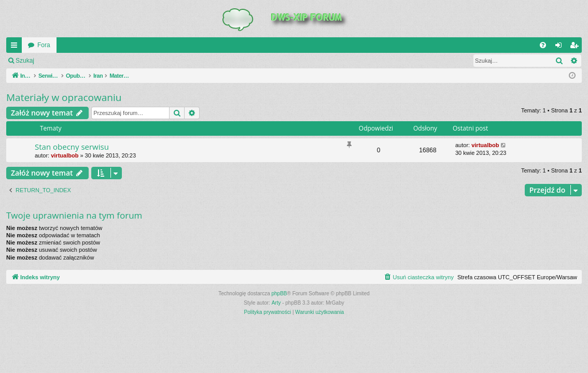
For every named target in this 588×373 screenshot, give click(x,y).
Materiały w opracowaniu (64, 97)
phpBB (279, 293)
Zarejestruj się (114, 61)
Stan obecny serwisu (72, 147)
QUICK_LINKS (16, 47)
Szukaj (25, 61)
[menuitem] (543, 45)
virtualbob (65, 155)
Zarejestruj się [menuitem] (576, 47)
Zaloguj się (64, 61)
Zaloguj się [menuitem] (561, 47)
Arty (276, 303)
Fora (44, 45)
